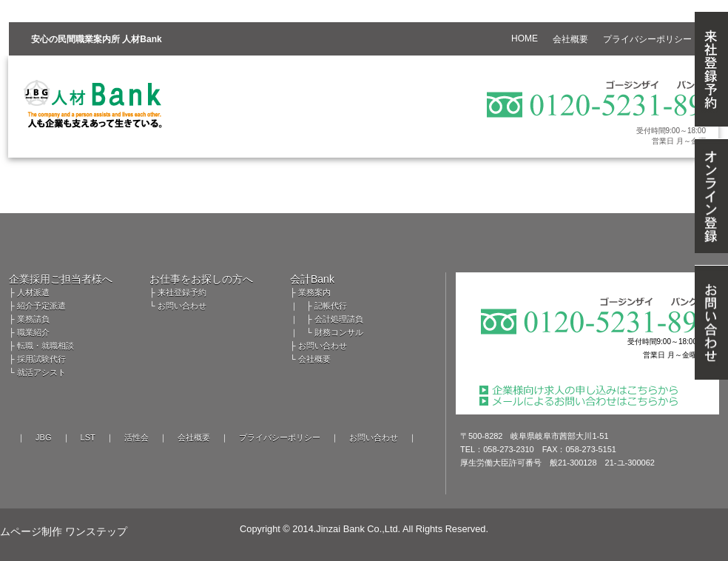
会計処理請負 (339, 319)
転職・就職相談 (45, 346)
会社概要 (314, 359)
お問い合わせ (182, 306)
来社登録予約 (182, 292)
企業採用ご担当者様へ (61, 279)
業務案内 (314, 292)
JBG (43, 437)
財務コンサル (339, 332)
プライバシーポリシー (280, 437)
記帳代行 (331, 306)
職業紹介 (33, 332)
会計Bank (312, 279)
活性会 (136, 437)
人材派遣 (33, 292)
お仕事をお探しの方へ (201, 279)
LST (88, 437)
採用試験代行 (41, 359)
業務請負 (33, 319)
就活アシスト (41, 372)
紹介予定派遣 (41, 306)
